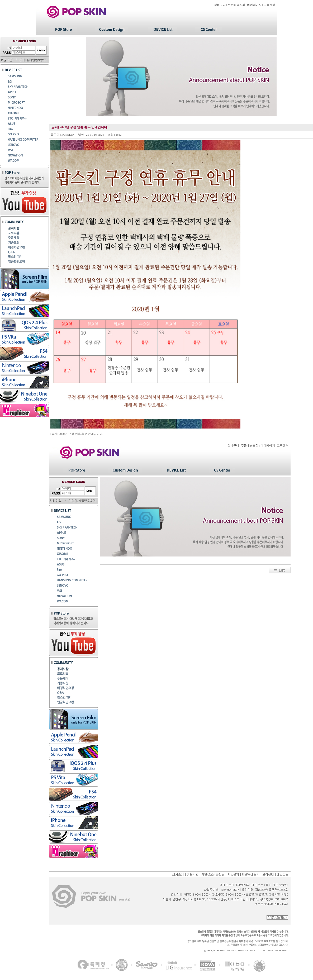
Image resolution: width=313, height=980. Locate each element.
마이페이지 (254, 5)
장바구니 (220, 5)
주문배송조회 (236, 5)
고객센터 (269, 5)
